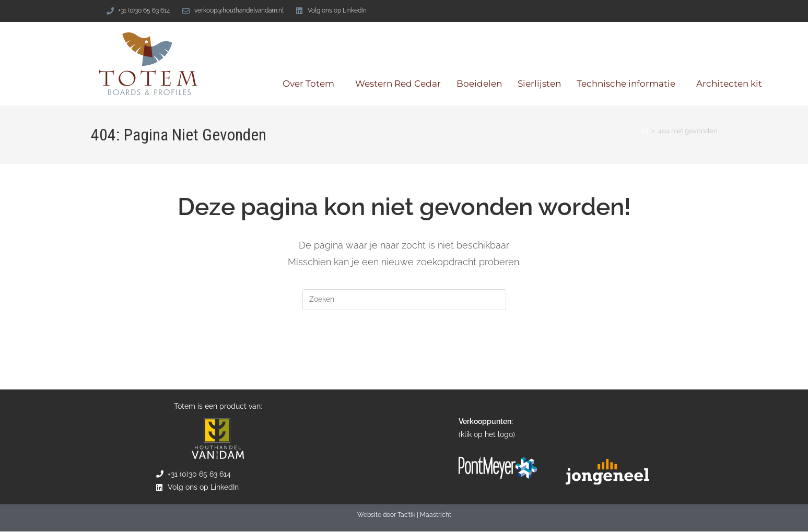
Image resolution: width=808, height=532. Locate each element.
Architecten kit (729, 84)
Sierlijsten (539, 84)
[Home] (645, 131)
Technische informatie (629, 84)
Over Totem (311, 84)
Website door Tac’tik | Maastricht (404, 515)
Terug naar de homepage (404, 353)
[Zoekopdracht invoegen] (404, 300)
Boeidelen (479, 84)
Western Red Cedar (398, 84)
